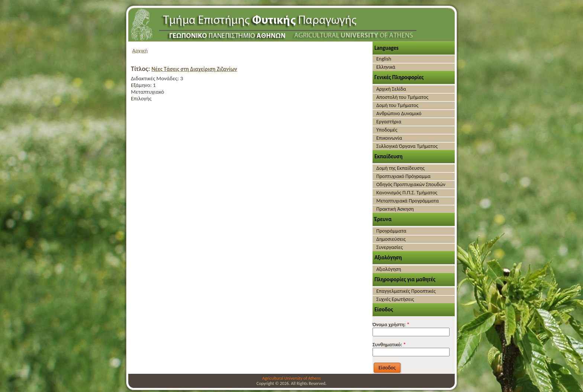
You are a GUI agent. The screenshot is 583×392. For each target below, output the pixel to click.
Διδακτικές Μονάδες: (156, 78)
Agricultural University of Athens (291, 378)
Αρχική (140, 51)
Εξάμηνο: (142, 85)
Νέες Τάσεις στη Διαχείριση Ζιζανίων (194, 69)
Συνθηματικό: (389, 345)
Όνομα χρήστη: (391, 325)
